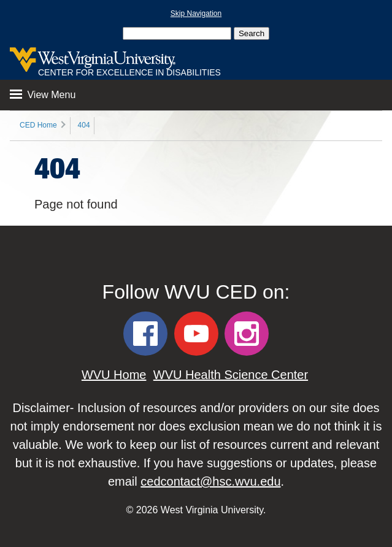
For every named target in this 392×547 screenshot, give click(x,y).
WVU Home (114, 375)
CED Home (38, 125)
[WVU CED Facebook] (145, 334)
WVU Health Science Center (231, 375)
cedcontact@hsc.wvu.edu (210, 481)
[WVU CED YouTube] (196, 334)
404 (84, 125)
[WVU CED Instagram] (247, 334)
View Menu (43, 95)
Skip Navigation (196, 13)
